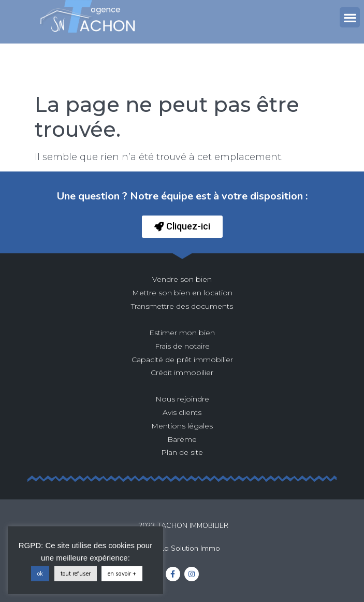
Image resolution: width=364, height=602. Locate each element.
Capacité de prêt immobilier (182, 360)
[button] (350, 17)
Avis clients (182, 412)
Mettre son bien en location (182, 293)
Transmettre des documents (182, 306)
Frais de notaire (182, 346)
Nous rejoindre (182, 399)
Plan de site (182, 452)
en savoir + (122, 574)
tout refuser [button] (76, 574)
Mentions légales (182, 426)
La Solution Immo (190, 548)
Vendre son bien (182, 279)
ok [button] (40, 574)
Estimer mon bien (182, 333)
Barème (182, 439)
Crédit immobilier (182, 372)
